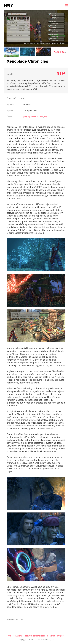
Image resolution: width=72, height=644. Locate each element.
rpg (28, 67)
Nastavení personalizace (20, 227)
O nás (3, 227)
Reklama (33, 227)
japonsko (16, 67)
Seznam (4, 2)
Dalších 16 (10, 25)
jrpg (11, 67)
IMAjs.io (40, 227)
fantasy (23, 67)
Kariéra (8, 227)
